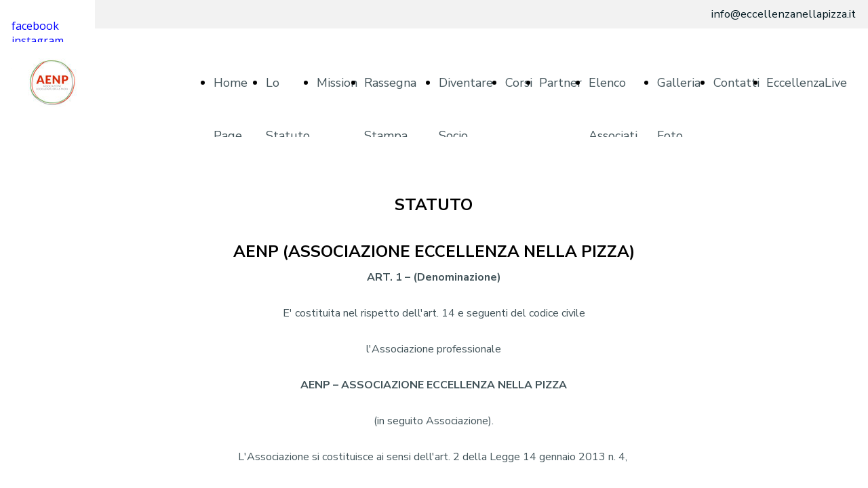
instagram (38, 41)
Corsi (519, 83)
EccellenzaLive (807, 83)
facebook (35, 26)
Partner (560, 83)
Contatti (736, 83)
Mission (337, 83)
